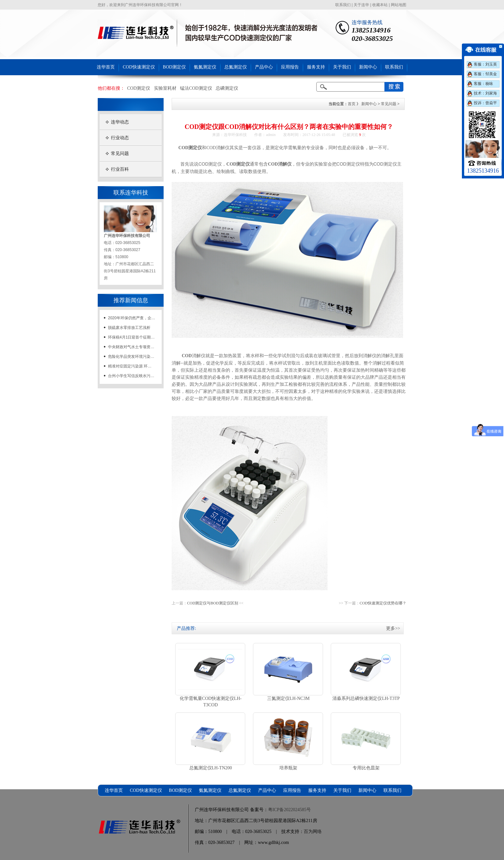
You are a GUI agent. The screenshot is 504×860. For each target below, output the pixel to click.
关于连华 (361, 5)
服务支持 (316, 67)
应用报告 (290, 67)
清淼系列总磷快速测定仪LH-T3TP (366, 698)
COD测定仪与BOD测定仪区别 (213, 603)
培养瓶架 (288, 768)
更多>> (393, 628)
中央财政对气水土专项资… (131, 347)
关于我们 (342, 67)
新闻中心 (368, 67)
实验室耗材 (165, 88)
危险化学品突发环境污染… (131, 357)
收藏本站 (380, 5)
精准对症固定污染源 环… (130, 366)
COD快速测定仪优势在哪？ (383, 603)
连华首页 (106, 67)
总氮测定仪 (236, 67)
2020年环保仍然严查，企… (132, 318)
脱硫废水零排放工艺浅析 (129, 328)
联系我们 (343, 5)
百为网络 (313, 832)
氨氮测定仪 (205, 67)
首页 (352, 104)
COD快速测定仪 (139, 67)
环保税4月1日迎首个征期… (131, 337)
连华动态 (120, 122)
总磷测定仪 (227, 88)
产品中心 (264, 67)
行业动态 (120, 138)
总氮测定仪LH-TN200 (211, 768)
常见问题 (120, 154)
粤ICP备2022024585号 (290, 810)
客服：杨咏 (483, 84)
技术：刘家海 (485, 93)
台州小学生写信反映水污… (131, 376)
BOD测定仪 (175, 67)
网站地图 (399, 5)
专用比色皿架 (366, 768)
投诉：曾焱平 (485, 103)
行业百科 (120, 169)
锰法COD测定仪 (196, 88)
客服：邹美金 (485, 74)
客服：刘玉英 (485, 64)
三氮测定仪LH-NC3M (288, 698)
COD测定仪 (139, 88)
